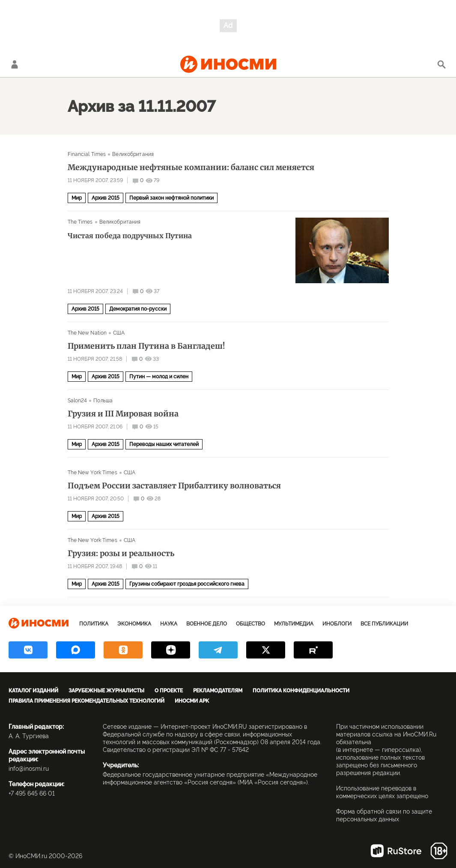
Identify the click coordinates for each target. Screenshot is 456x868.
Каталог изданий (33, 691)
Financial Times (87, 154)
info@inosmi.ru (29, 769)
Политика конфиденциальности (301, 691)
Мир (77, 198)
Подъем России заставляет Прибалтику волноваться (174, 486)
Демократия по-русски (138, 309)
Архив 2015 (106, 198)
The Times (80, 222)
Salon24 (77, 401)
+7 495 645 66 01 (32, 793)
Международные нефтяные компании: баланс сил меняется (191, 168)
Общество (250, 624)
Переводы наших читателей (164, 444)
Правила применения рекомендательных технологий (86, 701)
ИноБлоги (337, 624)
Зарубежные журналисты (106, 691)
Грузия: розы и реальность (121, 554)
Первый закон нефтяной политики (171, 198)
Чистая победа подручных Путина (130, 236)
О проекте (169, 691)
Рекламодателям (218, 691)
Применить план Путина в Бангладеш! (146, 346)
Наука (169, 624)
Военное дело (207, 624)
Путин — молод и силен (159, 377)
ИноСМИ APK (192, 701)
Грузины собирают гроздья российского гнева (187, 584)
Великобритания (133, 154)
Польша (103, 401)
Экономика (134, 624)
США (119, 333)
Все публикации (384, 624)
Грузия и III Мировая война (123, 414)
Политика (94, 624)
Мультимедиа (294, 624)
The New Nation (87, 333)
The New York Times (92, 473)
